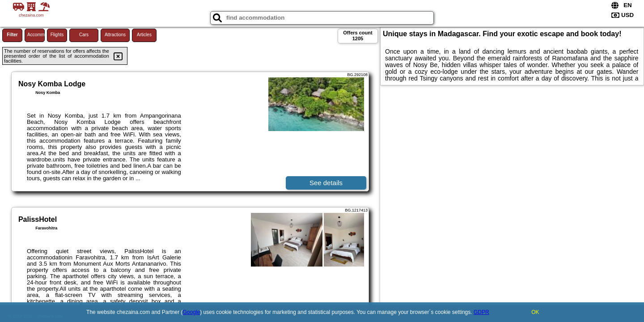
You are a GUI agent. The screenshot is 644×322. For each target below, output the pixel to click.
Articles (144, 35)
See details (326, 183)
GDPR (481, 312)
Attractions (115, 35)
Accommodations (36, 35)
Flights (57, 35)
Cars (84, 35)
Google (192, 312)
